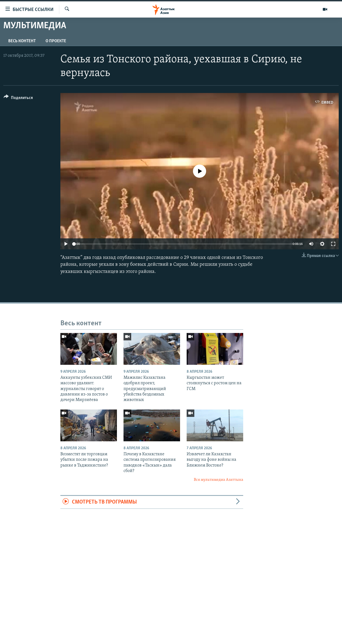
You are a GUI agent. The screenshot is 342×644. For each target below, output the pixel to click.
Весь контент (22, 41)
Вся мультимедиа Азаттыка (218, 480)
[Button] (18, 99)
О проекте (56, 41)
